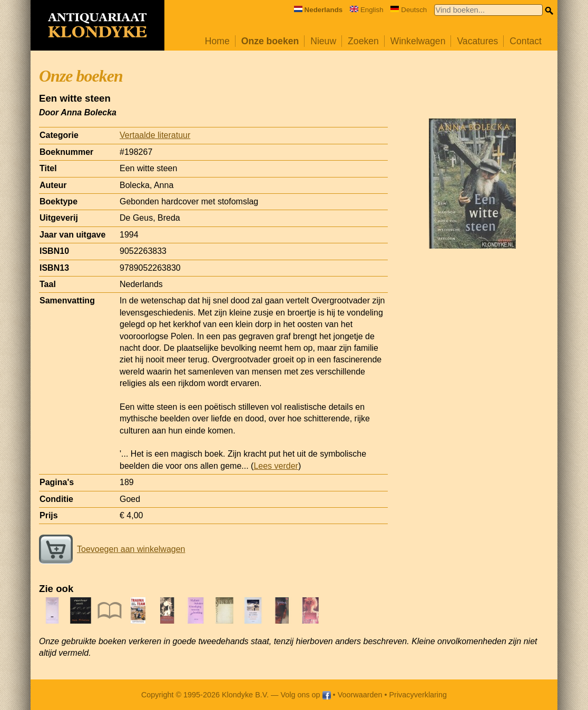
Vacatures (477, 41)
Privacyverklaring (418, 695)
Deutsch (409, 10)
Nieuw (323, 41)
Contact (526, 41)
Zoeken (363, 41)
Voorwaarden (360, 695)
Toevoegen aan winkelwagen (112, 549)
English (367, 10)
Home (217, 41)
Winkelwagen (418, 41)
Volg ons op (305, 695)
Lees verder (276, 466)
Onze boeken (270, 41)
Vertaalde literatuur (155, 135)
